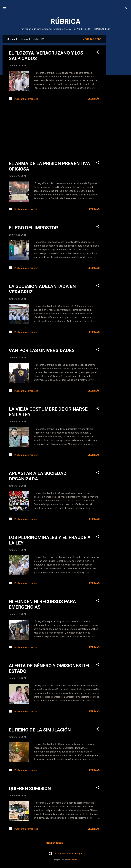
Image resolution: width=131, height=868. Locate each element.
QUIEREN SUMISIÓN (30, 788)
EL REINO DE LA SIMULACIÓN (40, 730)
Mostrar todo (92, 39)
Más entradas (54, 843)
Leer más (94, 99)
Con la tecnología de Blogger (65, 854)
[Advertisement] (118, 82)
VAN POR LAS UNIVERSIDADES (42, 350)
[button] (98, 53)
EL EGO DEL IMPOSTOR (33, 228)
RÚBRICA (65, 21)
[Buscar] (127, 9)
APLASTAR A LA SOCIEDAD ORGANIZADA (38, 476)
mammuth (73, 860)
